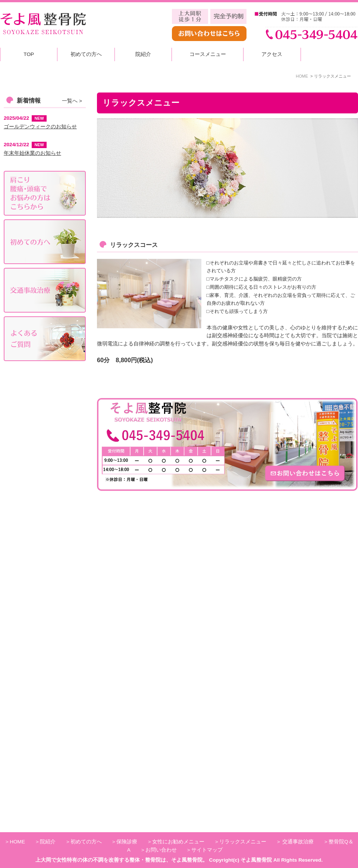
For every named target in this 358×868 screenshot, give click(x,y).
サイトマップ (207, 863)
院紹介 (143, 54)
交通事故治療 (298, 855)
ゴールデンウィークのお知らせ (40, 127)
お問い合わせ (161, 863)
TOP (29, 54)
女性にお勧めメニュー (178, 855)
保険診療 (127, 855)
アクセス (272, 54)
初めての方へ (86, 54)
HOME (17, 855)
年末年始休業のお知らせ (32, 153)
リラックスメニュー (243, 855)
